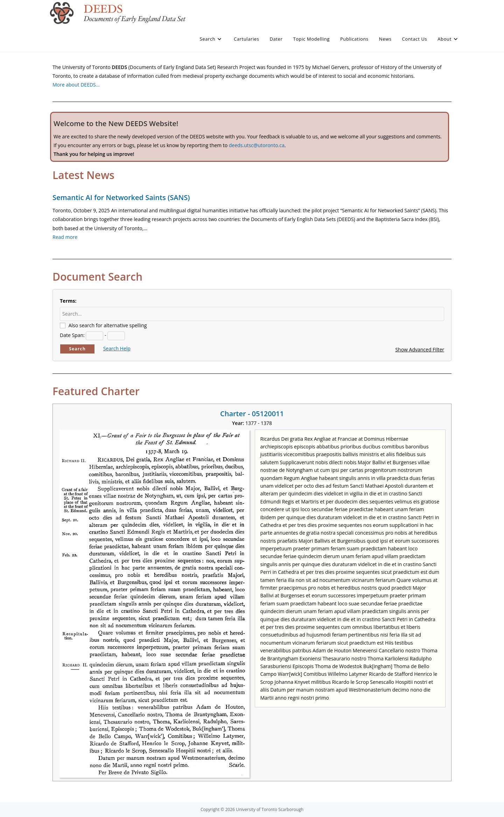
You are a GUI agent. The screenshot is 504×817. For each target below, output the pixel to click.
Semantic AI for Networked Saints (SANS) (121, 197)
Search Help (117, 348)
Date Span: (72, 335)
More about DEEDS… (76, 85)
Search (77, 349)
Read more (65, 237)
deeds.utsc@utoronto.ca (257, 145)
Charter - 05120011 (252, 414)
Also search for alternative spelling (108, 325)
